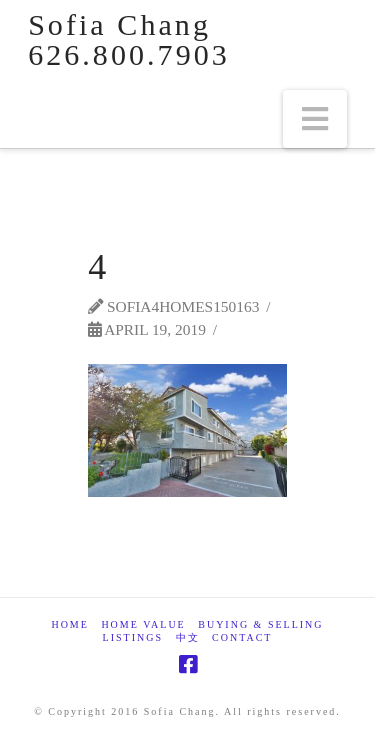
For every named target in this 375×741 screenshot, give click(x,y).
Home (69, 624)
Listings (133, 637)
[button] (315, 119)
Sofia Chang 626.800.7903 (129, 40)
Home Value (143, 624)
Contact (242, 637)
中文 (188, 637)
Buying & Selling (260, 624)
